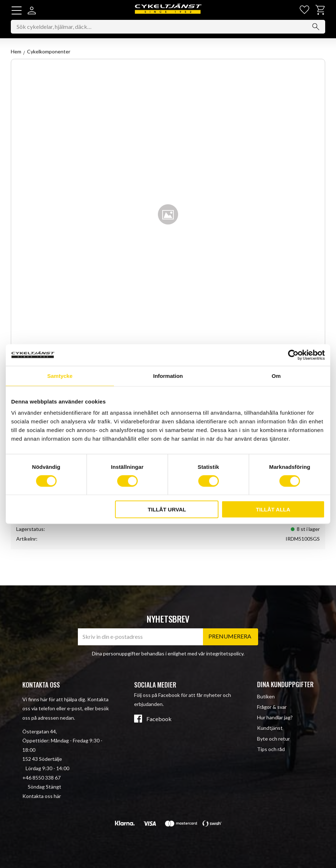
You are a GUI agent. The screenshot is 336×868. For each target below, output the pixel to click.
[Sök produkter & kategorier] (168, 27)
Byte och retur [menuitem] (273, 739)
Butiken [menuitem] (266, 696)
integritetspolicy (225, 653)
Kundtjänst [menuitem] (270, 728)
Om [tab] (276, 376)
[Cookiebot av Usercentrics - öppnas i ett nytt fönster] (293, 355)
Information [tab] (168, 376)
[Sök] (316, 27)
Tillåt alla (273, 509)
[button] (17, 10)
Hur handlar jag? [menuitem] (275, 718)
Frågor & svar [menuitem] (272, 707)
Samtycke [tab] (60, 376)
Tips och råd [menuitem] (271, 749)
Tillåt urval (167, 509)
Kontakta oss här (42, 796)
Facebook (159, 719)
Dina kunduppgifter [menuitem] (285, 685)
